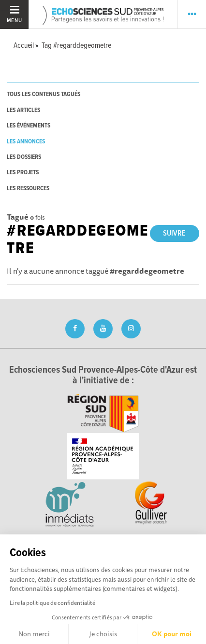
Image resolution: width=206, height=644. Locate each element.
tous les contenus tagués (44, 94)
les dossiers (24, 157)
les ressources (28, 189)
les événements (29, 126)
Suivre (174, 233)
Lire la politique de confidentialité (52, 603)
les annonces (26, 142)
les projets (23, 173)
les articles (23, 110)
